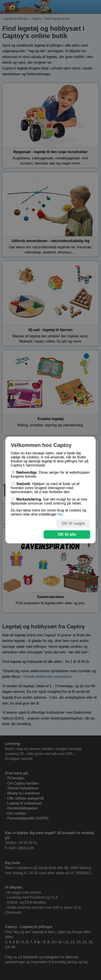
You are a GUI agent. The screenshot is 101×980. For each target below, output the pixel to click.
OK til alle (67, 534)
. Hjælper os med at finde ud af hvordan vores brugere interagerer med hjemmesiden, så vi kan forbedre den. (45, 488)
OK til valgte (73, 523)
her (60, 514)
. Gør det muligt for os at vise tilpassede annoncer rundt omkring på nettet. (49, 501)
